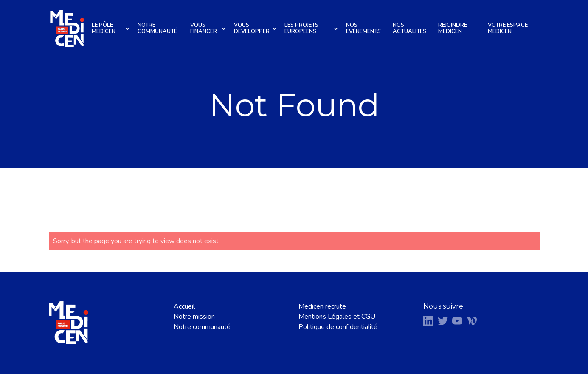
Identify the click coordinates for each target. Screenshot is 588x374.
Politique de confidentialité (338, 327)
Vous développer (256, 28)
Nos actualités (409, 28)
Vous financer (209, 28)
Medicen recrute (322, 306)
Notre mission (194, 317)
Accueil (184, 306)
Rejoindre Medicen (453, 28)
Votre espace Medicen (508, 28)
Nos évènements (363, 28)
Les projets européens (312, 28)
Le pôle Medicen (112, 28)
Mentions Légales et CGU (337, 317)
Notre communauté (157, 28)
